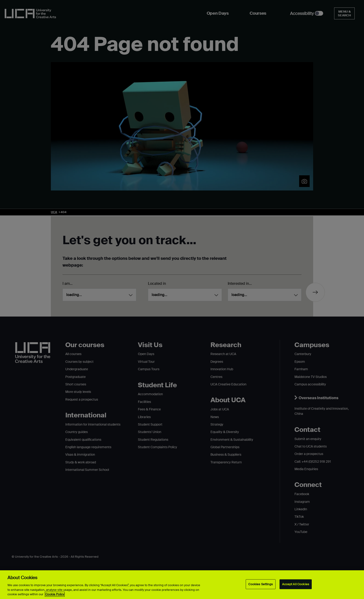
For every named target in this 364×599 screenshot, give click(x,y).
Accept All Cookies (296, 584)
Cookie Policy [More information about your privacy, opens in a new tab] (55, 594)
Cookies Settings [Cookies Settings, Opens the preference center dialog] (261, 584)
